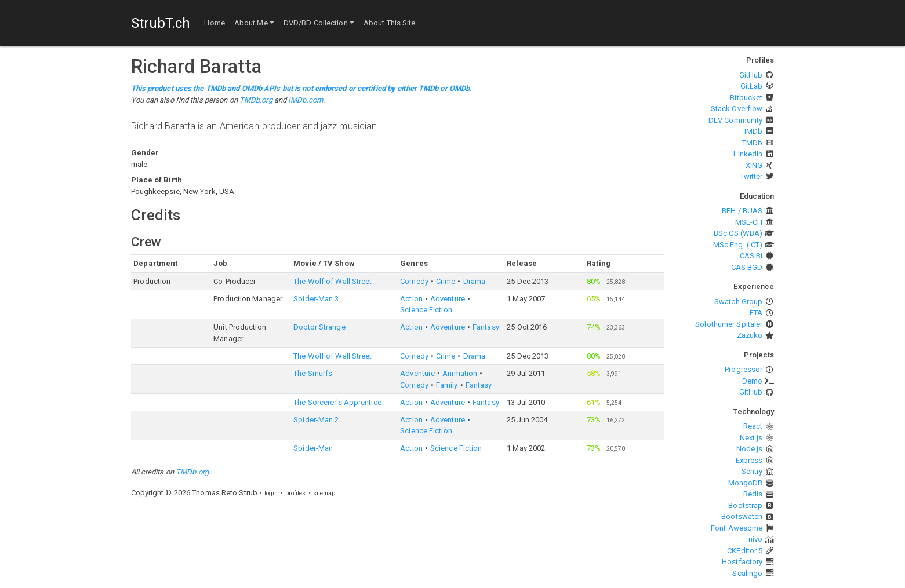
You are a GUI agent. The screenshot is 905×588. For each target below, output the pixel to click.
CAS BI (751, 256)
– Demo (749, 381)
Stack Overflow (737, 109)
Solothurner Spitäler (729, 324)
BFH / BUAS (742, 211)
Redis (753, 494)
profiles (296, 493)
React (753, 426)
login (271, 493)
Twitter (751, 176)
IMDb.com (306, 100)
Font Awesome (737, 528)
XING (754, 165)
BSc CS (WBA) (738, 233)
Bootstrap (745, 505)
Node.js (750, 449)
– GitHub (747, 392)
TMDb (752, 143)
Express (749, 460)
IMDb (753, 131)
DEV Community (735, 120)
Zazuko (750, 335)
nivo (755, 539)
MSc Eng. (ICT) (738, 245)
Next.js (751, 438)
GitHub (751, 75)
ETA (756, 313)
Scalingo (747, 573)
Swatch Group (738, 302)
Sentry (752, 471)
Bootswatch (742, 516)
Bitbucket (746, 98)
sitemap (324, 493)
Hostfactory (742, 562)
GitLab (752, 86)
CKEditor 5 (745, 551)
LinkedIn (748, 154)
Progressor (744, 369)
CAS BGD (747, 267)
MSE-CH (749, 222)
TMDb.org (256, 100)
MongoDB (746, 483)
